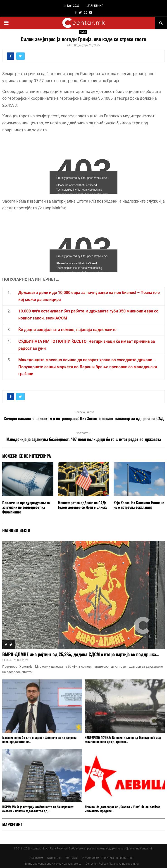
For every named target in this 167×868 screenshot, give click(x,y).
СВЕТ (83, 32)
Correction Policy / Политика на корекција (112, 864)
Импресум (36, 858)
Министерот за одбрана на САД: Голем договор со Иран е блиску (83, 505)
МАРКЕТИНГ (95, 6)
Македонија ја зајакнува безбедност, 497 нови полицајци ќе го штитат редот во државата (84, 439)
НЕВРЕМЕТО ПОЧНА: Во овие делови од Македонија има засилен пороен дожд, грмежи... (123, 739)
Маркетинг (54, 858)
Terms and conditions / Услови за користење (53, 864)
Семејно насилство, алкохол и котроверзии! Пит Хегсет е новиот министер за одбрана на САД (84, 418)
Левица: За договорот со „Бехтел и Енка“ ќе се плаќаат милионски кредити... (122, 809)
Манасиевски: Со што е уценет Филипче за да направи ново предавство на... (39, 739)
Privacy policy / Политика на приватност (108, 858)
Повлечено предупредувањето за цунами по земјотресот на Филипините (26, 507)
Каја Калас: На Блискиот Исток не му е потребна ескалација (139, 505)
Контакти (72, 858)
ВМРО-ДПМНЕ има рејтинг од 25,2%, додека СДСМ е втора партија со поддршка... (81, 654)
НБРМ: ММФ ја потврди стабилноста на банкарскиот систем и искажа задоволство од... (38, 809)
